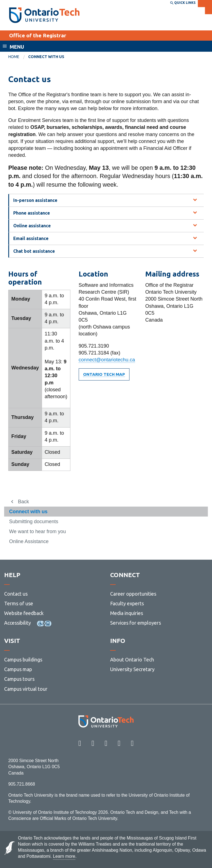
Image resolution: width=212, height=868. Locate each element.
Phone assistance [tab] (32, 213)
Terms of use (19, 603)
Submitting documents (34, 522)
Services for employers (136, 623)
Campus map (18, 669)
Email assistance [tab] (31, 238)
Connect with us (28, 512)
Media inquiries (127, 613)
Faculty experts (127, 603)
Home (14, 57)
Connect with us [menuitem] (46, 57)
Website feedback (24, 613)
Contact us (16, 594)
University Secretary (132, 669)
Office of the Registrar (38, 35)
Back (23, 502)
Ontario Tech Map (104, 374)
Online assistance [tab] (32, 226)
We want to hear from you (38, 531)
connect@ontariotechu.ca (107, 360)
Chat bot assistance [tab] (34, 251)
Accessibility (18, 623)
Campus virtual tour (26, 689)
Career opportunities (133, 594)
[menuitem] (18, 57)
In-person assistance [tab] (35, 200)
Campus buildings (23, 660)
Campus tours (19, 679)
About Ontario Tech (132, 660)
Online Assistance (29, 541)
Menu (17, 47)
